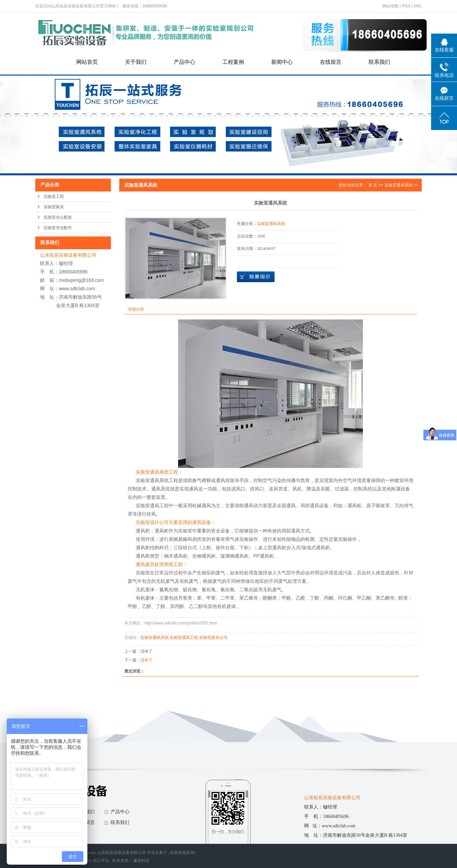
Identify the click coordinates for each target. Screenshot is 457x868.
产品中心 (184, 62)
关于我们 (136, 62)
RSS (406, 6)
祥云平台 (101, 861)
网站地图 (391, 6)
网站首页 (87, 62)
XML (418, 6)
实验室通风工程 (184, 638)
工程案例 (233, 62)
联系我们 (379, 62)
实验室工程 (54, 197)
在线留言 (331, 62)
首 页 (373, 185)
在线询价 (256, 277)
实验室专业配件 (58, 228)
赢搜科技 (141, 861)
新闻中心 (282, 62)
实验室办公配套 (58, 217)
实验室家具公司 (213, 638)
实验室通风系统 (399, 185)
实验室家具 (54, 207)
